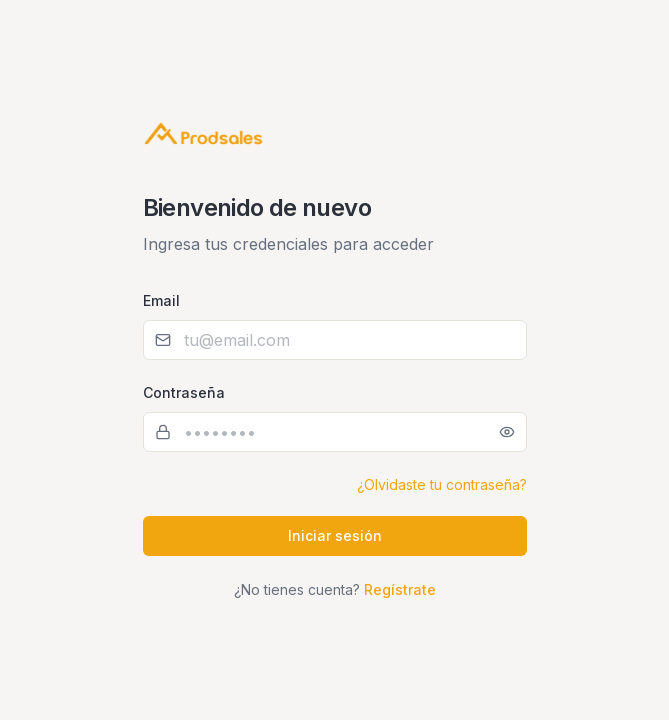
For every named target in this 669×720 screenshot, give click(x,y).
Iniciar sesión (335, 535)
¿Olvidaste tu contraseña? (442, 484)
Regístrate (400, 589)
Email (161, 300)
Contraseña (184, 392)
